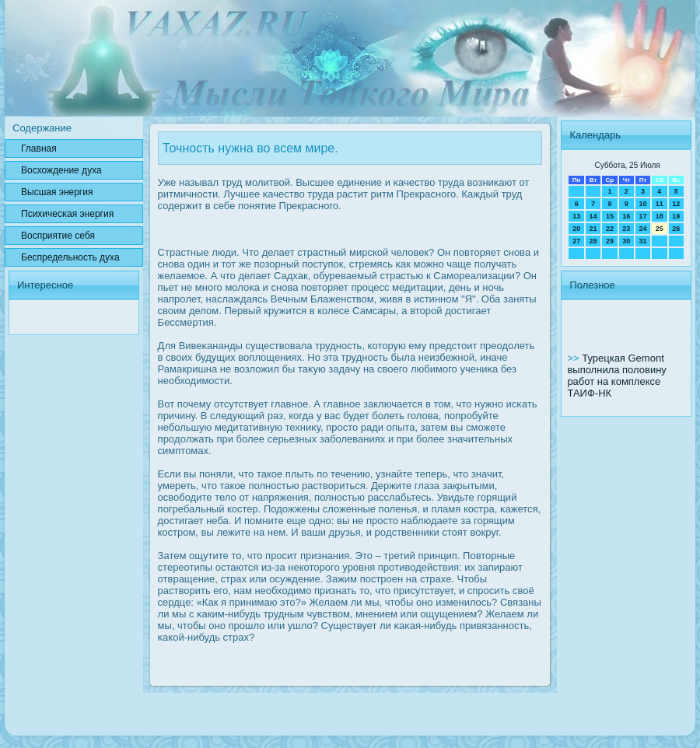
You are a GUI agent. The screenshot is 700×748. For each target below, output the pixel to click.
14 (593, 216)
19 (676, 216)
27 (576, 241)
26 (676, 229)
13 (576, 216)
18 (660, 216)
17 (642, 216)
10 (642, 204)
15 (610, 216)
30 (626, 241)
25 (660, 229)
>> (574, 358)
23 (626, 229)
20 (576, 229)
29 (610, 241)
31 (642, 241)
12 (676, 204)
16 (626, 216)
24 (642, 229)
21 (593, 229)
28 (593, 241)
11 (660, 204)
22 (610, 229)
